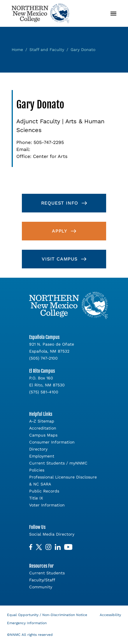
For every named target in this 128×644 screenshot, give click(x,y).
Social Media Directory (52, 534)
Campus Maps (43, 435)
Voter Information (47, 505)
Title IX (36, 498)
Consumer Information (52, 442)
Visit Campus (60, 259)
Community (41, 587)
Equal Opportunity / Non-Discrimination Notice (47, 615)
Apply (60, 231)
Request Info (60, 203)
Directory (38, 449)
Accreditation (43, 428)
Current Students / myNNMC (58, 463)
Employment (42, 456)
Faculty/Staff (42, 580)
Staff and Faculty (47, 50)
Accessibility (110, 615)
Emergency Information (27, 623)
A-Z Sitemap (42, 421)
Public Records (44, 491)
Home (17, 50)
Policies (37, 470)
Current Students (47, 573)
